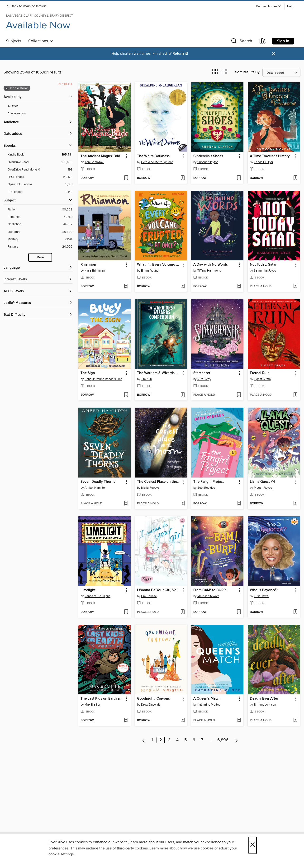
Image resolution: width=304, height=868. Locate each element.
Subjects (14, 41)
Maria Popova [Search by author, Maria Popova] (150, 488)
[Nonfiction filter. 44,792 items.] (40, 224)
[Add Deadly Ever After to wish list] (295, 721)
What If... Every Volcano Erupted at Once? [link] (159, 265)
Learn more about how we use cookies (182, 848)
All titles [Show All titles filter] (13, 106)
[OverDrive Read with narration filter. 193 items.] (40, 170)
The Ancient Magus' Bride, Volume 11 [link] (102, 156)
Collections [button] (41, 41)
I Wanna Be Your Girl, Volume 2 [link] (159, 590)
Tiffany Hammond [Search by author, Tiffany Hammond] (209, 271)
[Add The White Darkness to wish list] (183, 178)
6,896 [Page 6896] (223, 740)
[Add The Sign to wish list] (126, 395)
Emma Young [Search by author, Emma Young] (150, 271)
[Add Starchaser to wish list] (239, 395)
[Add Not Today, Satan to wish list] (295, 287)
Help (290, 7)
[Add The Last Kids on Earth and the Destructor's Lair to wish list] (126, 721)
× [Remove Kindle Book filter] (7, 88)
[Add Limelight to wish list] (126, 612)
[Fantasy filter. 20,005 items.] (40, 247)
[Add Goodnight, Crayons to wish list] (183, 721)
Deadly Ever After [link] (264, 699)
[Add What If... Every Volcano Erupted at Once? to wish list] (183, 287)
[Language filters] (38, 268)
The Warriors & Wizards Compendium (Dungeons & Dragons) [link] (159, 373)
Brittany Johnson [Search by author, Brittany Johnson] (265, 705)
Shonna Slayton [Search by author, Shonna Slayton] (208, 162)
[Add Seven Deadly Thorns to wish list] (126, 504)
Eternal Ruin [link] (260, 373)
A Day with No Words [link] (211, 265)
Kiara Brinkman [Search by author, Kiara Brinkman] (95, 271)
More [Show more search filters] (40, 257)
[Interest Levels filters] (38, 280)
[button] (269, 7)
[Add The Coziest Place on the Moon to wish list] (183, 504)
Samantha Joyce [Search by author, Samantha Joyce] (265, 271)
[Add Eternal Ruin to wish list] (295, 395)
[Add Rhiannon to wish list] (126, 287)
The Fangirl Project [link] (209, 482)
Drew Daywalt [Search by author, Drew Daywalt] (150, 705)
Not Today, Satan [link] (264, 265)
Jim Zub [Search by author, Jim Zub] (146, 379)
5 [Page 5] (186, 740)
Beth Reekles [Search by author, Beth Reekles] (206, 488)
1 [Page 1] (152, 740)
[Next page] (236, 740)
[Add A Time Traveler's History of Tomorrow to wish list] (295, 178)
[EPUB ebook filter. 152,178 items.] (40, 177)
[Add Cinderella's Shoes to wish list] (239, 178)
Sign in (283, 41)
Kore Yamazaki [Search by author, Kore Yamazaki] (94, 162)
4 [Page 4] (177, 740)
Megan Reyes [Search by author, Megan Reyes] (263, 488)
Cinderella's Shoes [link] (208, 156)
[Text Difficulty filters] (38, 315)
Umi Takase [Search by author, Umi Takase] (149, 596)
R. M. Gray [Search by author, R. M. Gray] (204, 379)
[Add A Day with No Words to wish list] (239, 287)
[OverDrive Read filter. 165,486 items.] (40, 162)
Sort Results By (247, 72)
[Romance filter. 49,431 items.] (40, 217)
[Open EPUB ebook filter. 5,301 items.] (40, 184)
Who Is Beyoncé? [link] (264, 590)
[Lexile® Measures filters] (38, 303)
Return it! (180, 54)
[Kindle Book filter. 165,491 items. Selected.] (40, 155)
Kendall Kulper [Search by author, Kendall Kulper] (264, 162)
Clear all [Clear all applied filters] (65, 84)
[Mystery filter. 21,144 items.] (40, 239)
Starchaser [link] (202, 373)
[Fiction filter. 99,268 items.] (40, 210)
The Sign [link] (88, 373)
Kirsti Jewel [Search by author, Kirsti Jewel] (261, 596)
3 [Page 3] (169, 740)
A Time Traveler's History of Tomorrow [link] (272, 156)
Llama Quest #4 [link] (262, 482)
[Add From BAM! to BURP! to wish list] (239, 612)
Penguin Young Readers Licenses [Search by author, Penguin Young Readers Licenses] (105, 379)
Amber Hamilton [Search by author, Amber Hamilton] (95, 488)
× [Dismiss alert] (273, 54)
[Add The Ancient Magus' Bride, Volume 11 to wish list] (126, 178)
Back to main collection (26, 6)
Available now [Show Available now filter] (17, 113)
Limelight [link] (88, 590)
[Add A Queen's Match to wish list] (239, 721)
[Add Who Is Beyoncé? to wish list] (295, 612)
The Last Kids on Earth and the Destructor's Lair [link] (102, 699)
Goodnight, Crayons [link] (153, 699)
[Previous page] (144, 740)
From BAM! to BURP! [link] (210, 590)
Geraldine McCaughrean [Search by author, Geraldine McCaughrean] (157, 162)
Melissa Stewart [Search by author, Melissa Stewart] (208, 596)
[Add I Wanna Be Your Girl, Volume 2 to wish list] (183, 612)
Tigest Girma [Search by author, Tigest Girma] (262, 379)
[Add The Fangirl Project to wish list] (239, 504)
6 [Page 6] (194, 740)
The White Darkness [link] (153, 156)
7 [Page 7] (202, 740)
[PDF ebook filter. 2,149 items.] (40, 192)
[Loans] (263, 42)
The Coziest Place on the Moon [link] (159, 482)
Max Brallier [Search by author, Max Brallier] (92, 705)
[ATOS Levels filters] (38, 291)
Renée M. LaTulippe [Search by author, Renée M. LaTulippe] (97, 596)
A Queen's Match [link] (207, 699)
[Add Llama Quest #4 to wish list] (295, 504)
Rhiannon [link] (88, 265)
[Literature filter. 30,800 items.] (40, 232)
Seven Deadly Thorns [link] (98, 482)
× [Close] (253, 845)
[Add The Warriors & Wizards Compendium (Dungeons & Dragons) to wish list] (183, 395)
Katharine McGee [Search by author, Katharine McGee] (209, 705)
